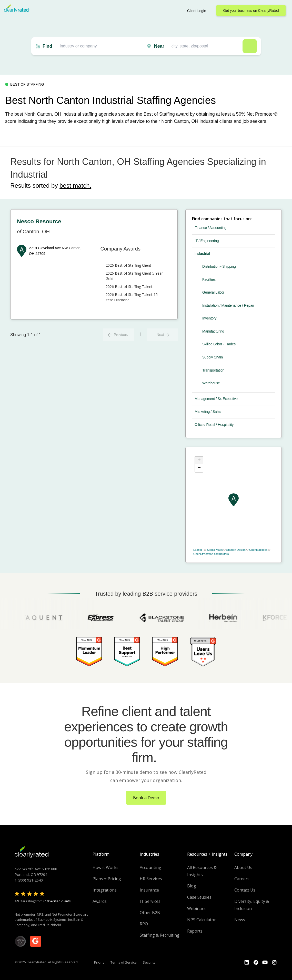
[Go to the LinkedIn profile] (247, 963)
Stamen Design (236, 550)
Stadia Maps (215, 550)
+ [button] (199, 461)
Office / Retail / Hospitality (214, 425)
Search (250, 46)
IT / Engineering (207, 241)
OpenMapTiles (258, 550)
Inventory (209, 318)
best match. (75, 186)
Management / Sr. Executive (216, 399)
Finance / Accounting (210, 228)
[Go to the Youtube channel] (265, 963)
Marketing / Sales (208, 412)
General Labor (213, 292)
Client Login (197, 11)
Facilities (209, 279)
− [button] (199, 468)
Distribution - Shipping (219, 266)
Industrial (202, 254)
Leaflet (198, 550)
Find (47, 46)
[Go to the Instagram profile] (274, 963)
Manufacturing (213, 331)
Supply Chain (213, 357)
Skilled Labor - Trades (219, 344)
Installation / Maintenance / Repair (228, 305)
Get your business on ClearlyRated (251, 11)
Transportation (213, 370)
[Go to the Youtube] (256, 963)
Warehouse (211, 383)
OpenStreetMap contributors (211, 554)
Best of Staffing (159, 114)
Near (159, 46)
